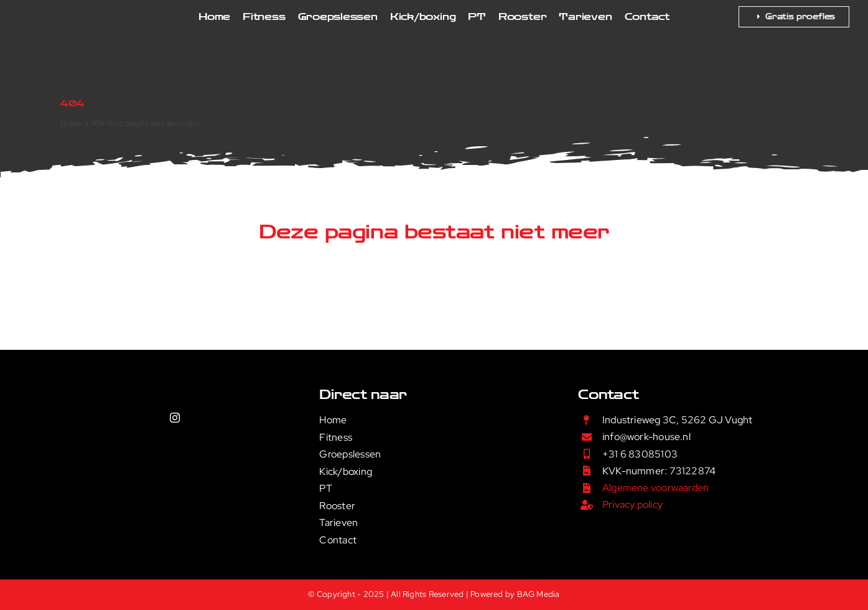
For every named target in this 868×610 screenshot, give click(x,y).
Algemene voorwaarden (656, 488)
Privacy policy (632, 504)
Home (71, 123)
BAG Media (539, 594)
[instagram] (175, 418)
